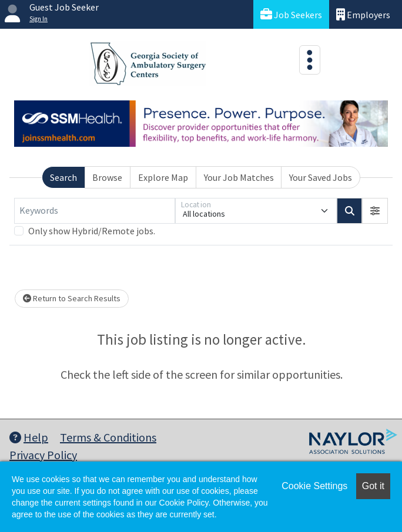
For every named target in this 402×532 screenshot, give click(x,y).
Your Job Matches (239, 177)
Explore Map (163, 177)
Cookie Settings (314, 486)
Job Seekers (291, 14)
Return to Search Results (72, 298)
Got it (373, 486)
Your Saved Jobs (321, 177)
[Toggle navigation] (310, 60)
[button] (375, 211)
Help (29, 437)
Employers (363, 14)
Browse (107, 177)
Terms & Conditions (108, 437)
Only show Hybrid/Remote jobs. (92, 231)
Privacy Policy (43, 455)
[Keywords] (95, 211)
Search (63, 177)
